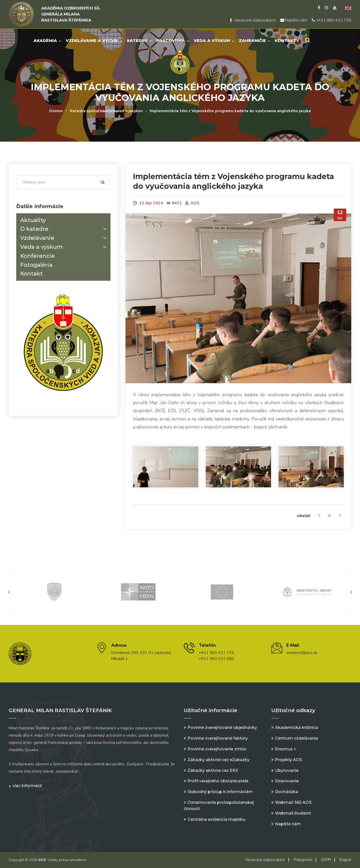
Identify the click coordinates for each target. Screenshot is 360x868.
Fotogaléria (36, 265)
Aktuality (33, 220)
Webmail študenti (293, 813)
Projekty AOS (288, 760)
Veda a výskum (212, 41)
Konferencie (37, 256)
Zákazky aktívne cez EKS (213, 770)
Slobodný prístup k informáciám (220, 792)
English (345, 860)
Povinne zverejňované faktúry (218, 738)
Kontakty (287, 41)
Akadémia (45, 41)
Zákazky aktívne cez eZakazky (218, 760)
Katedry (137, 41)
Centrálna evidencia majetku (216, 819)
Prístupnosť (303, 860)
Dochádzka (287, 792)
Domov (56, 111)
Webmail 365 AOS (293, 802)
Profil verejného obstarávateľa (218, 781)
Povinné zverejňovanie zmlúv (217, 749)
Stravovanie (287, 781)
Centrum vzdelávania (296, 738)
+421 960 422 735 (331, 20)
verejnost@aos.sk (302, 653)
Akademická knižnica (296, 727)
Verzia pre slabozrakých (253, 20)
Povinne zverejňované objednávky (222, 727)
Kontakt (31, 274)
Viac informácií (27, 786)
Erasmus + (286, 749)
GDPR (326, 860)
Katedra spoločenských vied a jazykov (106, 111)
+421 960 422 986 (216, 659)
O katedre (64, 229)
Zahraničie (253, 41)
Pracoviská (171, 41)
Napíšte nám (294, 20)
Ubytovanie (287, 770)
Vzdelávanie (64, 238)
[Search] (63, 182)
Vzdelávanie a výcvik (92, 41)
